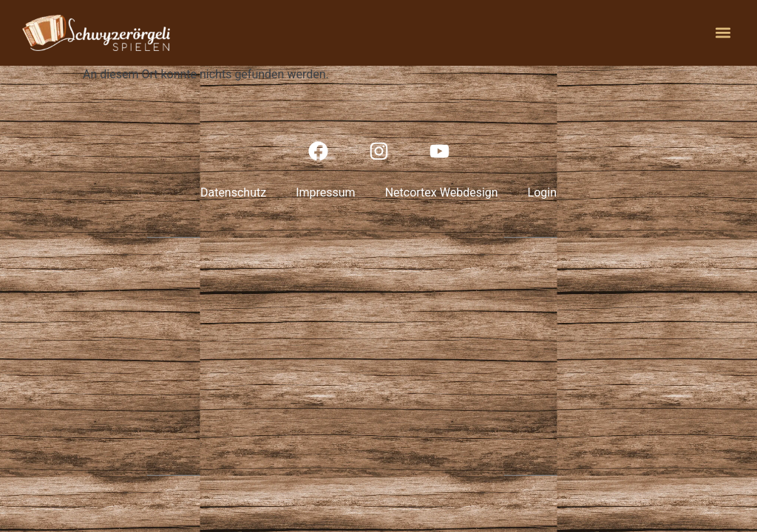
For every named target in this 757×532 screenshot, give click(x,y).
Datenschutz (233, 192)
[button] (723, 33)
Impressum (326, 192)
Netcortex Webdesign (442, 192)
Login (542, 192)
